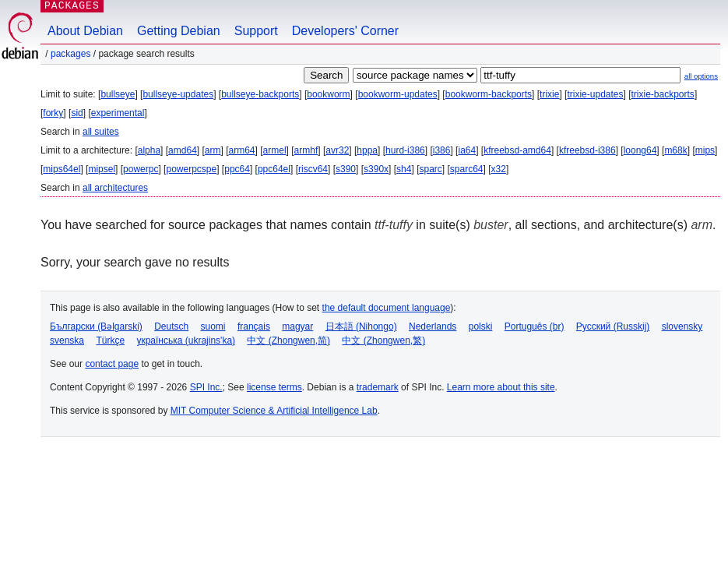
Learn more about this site (501, 387)
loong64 (640, 150)
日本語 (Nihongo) (361, 326)
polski (481, 326)
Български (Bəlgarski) (96, 326)
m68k (675, 150)
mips (705, 150)
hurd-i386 (405, 150)
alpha (149, 150)
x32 (499, 169)
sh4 (404, 169)
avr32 (337, 150)
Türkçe (110, 340)
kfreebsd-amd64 (517, 150)
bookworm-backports (489, 94)
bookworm (328, 94)
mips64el (62, 169)
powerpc (141, 169)
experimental (118, 113)
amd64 (183, 150)
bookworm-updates (398, 94)
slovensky (682, 326)
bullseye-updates (178, 94)
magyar (297, 326)
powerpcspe (191, 169)
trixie (549, 94)
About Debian (85, 31)
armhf (306, 150)
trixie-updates (595, 94)
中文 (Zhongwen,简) (288, 340)
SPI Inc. (206, 387)
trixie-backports (663, 94)
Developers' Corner (345, 31)
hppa (367, 150)
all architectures (115, 188)
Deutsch (171, 326)
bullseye (118, 94)
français (254, 326)
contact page (112, 364)
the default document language (387, 308)
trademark (378, 387)
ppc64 (237, 169)
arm (213, 150)
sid (77, 113)
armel (275, 150)
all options (701, 76)
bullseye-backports (260, 94)
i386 (442, 150)
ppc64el (274, 169)
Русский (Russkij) (613, 326)
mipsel (102, 169)
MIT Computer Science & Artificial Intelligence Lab (274, 411)
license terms (274, 387)
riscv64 (313, 169)
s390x (376, 169)
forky (53, 113)
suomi (213, 326)
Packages (70, 54)
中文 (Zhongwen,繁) (383, 340)
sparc (430, 169)
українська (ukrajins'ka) (186, 340)
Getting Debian (179, 31)
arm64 (242, 150)
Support (256, 31)
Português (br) (535, 326)
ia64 (467, 150)
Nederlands (433, 326)
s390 (346, 169)
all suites (101, 132)
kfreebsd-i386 (587, 150)
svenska (67, 340)
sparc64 (467, 169)
